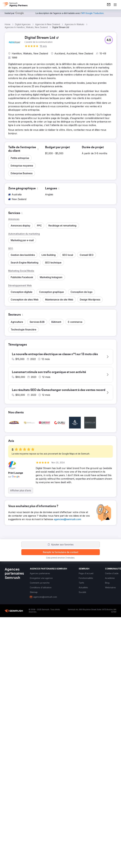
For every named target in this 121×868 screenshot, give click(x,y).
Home (8, 24)
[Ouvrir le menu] (115, 5)
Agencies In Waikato (74, 24)
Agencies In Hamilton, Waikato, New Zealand (26, 27)
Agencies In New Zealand (48, 24)
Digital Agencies (23, 24)
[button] (109, 40)
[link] (109, 5)
